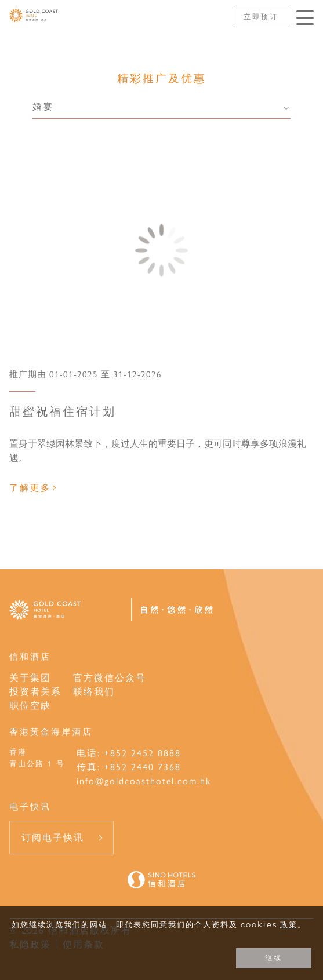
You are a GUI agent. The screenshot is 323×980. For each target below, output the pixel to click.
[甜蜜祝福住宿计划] (161, 250)
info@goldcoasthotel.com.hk (144, 780)
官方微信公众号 (110, 677)
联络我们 (94, 691)
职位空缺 (30, 705)
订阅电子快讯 (53, 837)
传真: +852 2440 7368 (129, 766)
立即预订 (261, 16)
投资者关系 (35, 691)
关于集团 (30, 677)
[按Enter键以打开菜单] (305, 18)
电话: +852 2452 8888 (129, 753)
